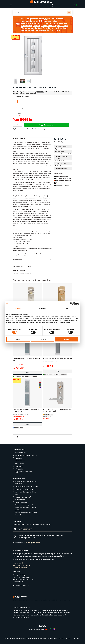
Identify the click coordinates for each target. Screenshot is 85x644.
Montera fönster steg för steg (24, 505)
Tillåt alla (67, 339)
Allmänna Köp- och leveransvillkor (26, 455)
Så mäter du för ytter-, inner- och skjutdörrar (25, 482)
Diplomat (26, 30)
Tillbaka (18, 437)
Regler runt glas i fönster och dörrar (26, 486)
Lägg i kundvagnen (47, 125)
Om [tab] (67, 308)
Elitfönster (27, 26)
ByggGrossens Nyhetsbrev (23, 472)
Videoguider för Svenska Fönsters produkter (26, 509)
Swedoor (63, 28)
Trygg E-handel (20, 463)
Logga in (51, 638)
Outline (36, 26)
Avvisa (18, 339)
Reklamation (19, 466)
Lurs (58, 30)
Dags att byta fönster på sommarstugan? (23, 498)
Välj (27, 373)
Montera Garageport (21, 502)
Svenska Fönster (49, 26)
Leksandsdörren (39, 30)
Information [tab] (42, 308)
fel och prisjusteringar (74, 638)
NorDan (38, 28)
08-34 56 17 (41, 92)
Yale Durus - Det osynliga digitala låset (26, 493)
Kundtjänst (18, 458)
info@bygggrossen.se (33, 543)
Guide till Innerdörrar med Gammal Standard (26, 514)
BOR (49, 30)
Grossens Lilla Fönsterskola (24, 489)
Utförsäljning (19, 469)
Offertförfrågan (20, 461)
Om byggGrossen (20, 452)
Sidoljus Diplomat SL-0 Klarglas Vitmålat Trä (57, 358)
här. (35, 94)
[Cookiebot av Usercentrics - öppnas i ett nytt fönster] (71, 304)
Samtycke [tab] (18, 308)
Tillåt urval (43, 339)
